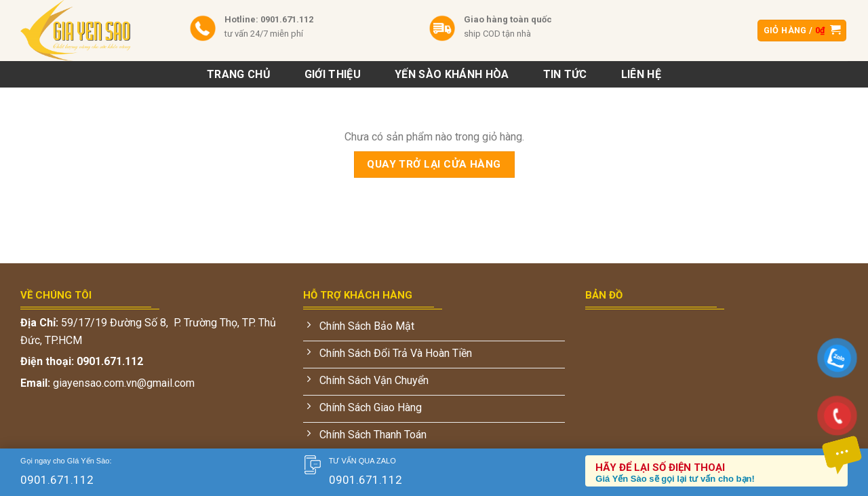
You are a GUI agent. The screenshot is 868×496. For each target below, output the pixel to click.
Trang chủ (239, 74)
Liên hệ (641, 74)
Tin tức (565, 74)
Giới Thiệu (333, 74)
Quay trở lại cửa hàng (434, 164)
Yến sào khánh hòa (452, 74)
